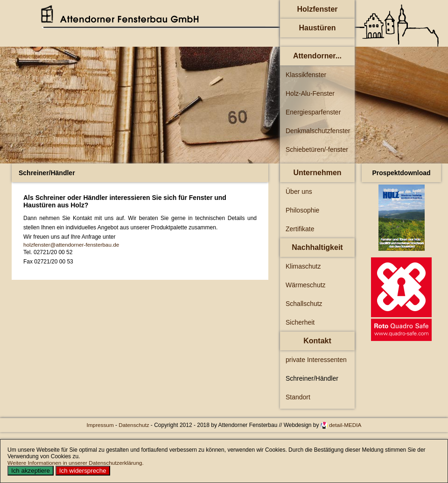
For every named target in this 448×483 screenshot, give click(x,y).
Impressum (101, 425)
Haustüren (317, 28)
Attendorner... (317, 56)
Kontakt (317, 341)
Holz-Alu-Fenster (310, 93)
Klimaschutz (303, 266)
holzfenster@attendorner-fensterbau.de (71, 245)
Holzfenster (317, 9)
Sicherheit (300, 322)
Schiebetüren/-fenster (317, 149)
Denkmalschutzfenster (318, 131)
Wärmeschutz (306, 285)
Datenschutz (135, 425)
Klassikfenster (306, 75)
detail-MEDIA (345, 425)
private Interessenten (316, 360)
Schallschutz (304, 304)
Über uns (299, 192)
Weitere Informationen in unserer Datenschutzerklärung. (76, 463)
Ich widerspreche (83, 471)
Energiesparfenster (313, 112)
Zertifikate (300, 229)
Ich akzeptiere (31, 471)
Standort (298, 397)
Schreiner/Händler (312, 378)
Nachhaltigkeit (317, 247)
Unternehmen (317, 173)
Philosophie (302, 210)
